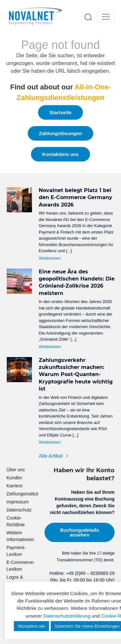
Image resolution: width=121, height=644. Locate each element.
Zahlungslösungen (60, 133)
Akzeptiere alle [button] (31, 626)
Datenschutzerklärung (67, 616)
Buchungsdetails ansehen (80, 532)
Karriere (15, 486)
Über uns (16, 470)
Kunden (14, 478)
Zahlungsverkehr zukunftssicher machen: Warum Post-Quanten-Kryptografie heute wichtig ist (76, 375)
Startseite (60, 112)
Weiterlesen (50, 258)
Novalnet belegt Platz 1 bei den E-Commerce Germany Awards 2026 (76, 198)
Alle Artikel (51, 456)
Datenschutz (19, 510)
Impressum (18, 502)
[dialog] (109, 631)
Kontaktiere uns (60, 154)
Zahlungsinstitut (22, 494)
